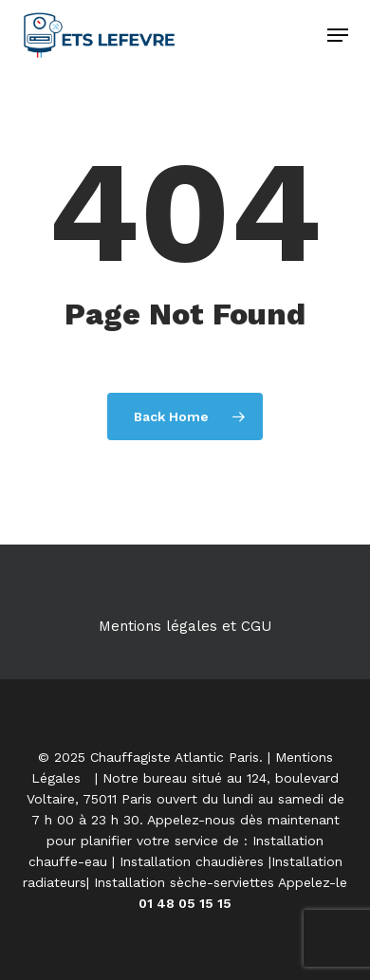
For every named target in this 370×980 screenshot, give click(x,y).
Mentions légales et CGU (185, 626)
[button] (338, 35)
